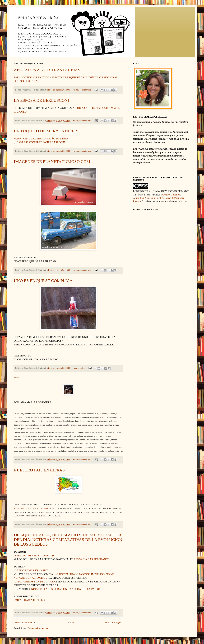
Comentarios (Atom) (38, 628)
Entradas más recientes (26, 623)
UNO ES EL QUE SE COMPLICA (43, 281)
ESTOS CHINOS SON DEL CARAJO (35, 582)
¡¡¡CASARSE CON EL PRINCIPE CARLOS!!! (39, 142)
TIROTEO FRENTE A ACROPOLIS (35, 555)
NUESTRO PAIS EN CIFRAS (39, 470)
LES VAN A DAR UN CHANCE (92, 559)
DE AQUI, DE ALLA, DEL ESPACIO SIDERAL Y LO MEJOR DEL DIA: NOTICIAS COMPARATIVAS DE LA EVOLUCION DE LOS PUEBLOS (68, 540)
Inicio (71, 623)
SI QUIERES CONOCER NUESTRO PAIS (31, 508)
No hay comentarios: (82, 90)
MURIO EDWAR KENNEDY (32, 570)
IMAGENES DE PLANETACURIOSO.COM (52, 162)
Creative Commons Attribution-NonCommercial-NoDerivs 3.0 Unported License (159, 198)
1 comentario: (79, 368)
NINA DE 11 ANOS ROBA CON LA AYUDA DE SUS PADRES (66, 589)
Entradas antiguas (113, 623)
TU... (18, 379)
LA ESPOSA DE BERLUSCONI (41, 100)
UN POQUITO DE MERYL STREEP (45, 131)
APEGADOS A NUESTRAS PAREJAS (47, 70)
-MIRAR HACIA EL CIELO (29, 600)
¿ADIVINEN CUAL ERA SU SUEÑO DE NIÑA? (41, 139)
